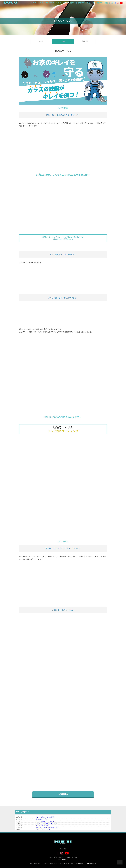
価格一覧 (85, 41)
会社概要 (99, 3)
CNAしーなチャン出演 (43, 832)
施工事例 (62, 865)
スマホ (41, 41)
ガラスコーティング (37, 3)
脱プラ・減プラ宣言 (42, 827)
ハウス (63, 41)
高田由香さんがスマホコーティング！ (48, 829)
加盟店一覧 (91, 3)
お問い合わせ (109, 3)
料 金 (66, 3)
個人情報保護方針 (91, 865)
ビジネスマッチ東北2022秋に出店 (46, 825)
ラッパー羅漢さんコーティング (46, 823)
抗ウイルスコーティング (53, 3)
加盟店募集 (63, 796)
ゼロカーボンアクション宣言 (45, 819)
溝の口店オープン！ (42, 821)
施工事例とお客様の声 (77, 3)
